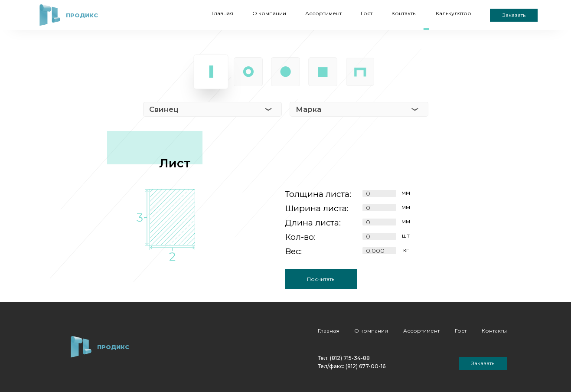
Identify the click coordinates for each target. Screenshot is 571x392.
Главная (222, 13)
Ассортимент (323, 13)
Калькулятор (454, 13)
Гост (367, 13)
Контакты (404, 13)
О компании (269, 13)
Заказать (514, 15)
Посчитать (321, 279)
